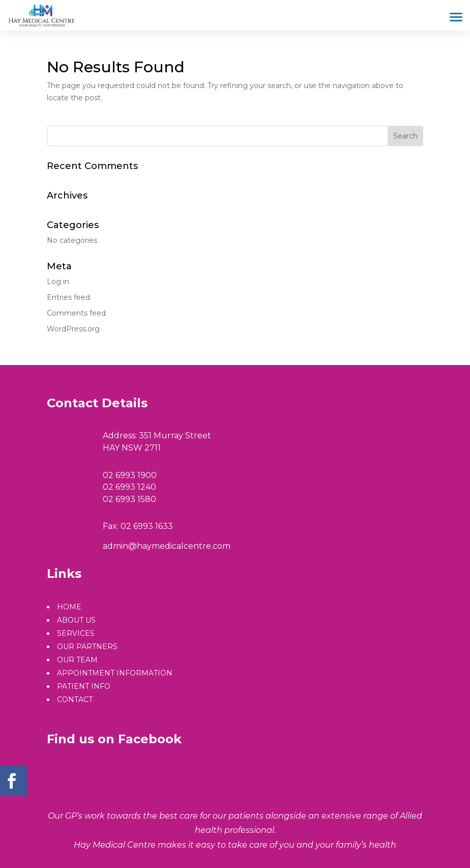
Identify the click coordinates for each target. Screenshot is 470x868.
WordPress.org (73, 329)
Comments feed (76, 313)
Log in (58, 282)
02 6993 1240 (129, 487)
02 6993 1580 (129, 499)
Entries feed (68, 297)
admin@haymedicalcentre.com (167, 546)
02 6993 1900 (130, 475)
